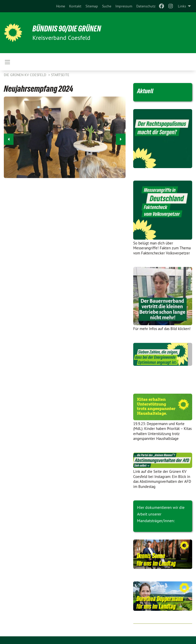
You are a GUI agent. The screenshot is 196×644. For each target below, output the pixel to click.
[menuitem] (61, 6)
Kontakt (75, 6)
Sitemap (92, 6)
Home (61, 6)
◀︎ (9, 138)
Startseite (60, 75)
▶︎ (121, 138)
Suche (107, 6)
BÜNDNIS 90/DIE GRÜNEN (67, 29)
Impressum (124, 6)
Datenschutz (146, 6)
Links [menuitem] (182, 6)
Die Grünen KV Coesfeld (26, 75)
